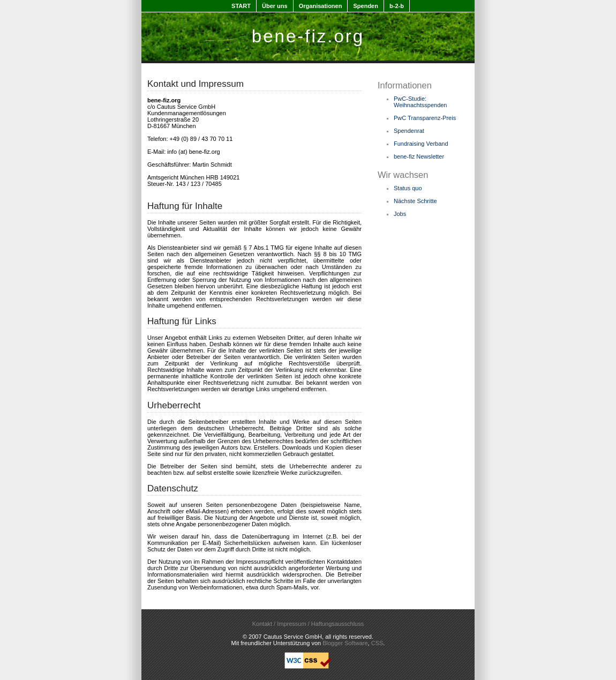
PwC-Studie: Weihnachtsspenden (420, 102)
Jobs (400, 214)
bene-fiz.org (308, 36)
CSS (377, 643)
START (241, 6)
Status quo (408, 188)
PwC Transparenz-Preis (425, 118)
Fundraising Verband (421, 144)
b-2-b (397, 6)
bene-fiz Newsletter (419, 156)
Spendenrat (409, 131)
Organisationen (321, 6)
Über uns (275, 6)
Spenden (366, 6)
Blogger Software (345, 643)
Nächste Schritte (415, 201)
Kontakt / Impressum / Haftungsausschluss (308, 624)
